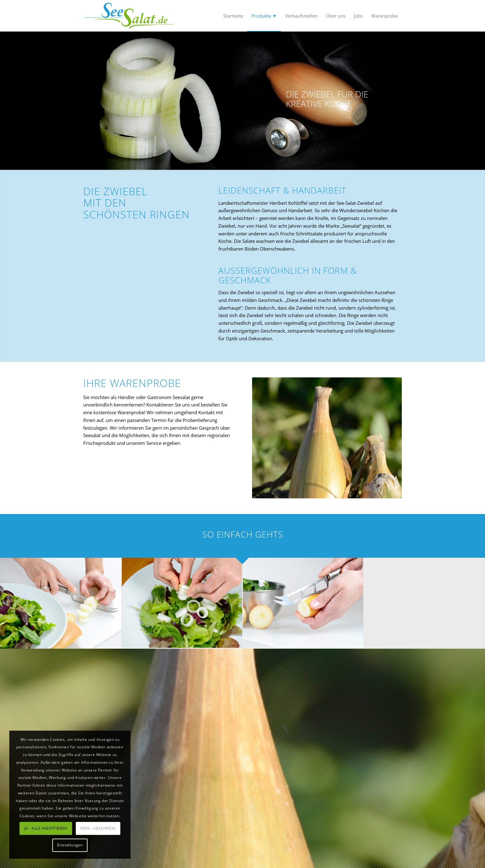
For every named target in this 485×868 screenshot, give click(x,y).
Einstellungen (70, 845)
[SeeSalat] (128, 16)
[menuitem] (233, 16)
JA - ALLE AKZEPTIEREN (46, 828)
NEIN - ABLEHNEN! (98, 828)
